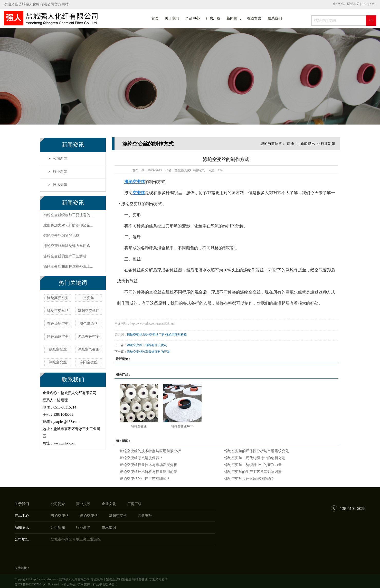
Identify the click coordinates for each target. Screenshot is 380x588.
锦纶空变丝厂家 (154, 335)
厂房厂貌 (213, 18)
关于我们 (172, 18)
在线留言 (254, 18)
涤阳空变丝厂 (89, 311)
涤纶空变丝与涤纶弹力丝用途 (67, 246)
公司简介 (58, 504)
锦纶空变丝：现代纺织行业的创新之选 (255, 458)
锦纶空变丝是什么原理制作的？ (249, 479)
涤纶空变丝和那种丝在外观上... (68, 266)
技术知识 (60, 185)
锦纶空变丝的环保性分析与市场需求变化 (256, 451)
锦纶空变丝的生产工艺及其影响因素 (253, 472)
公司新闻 (60, 159)
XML (373, 4)
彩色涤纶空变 (58, 336)
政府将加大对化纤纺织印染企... (68, 225)
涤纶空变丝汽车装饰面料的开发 (148, 352)
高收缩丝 (145, 516)
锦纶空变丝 (58, 349)
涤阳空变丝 (89, 362)
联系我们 (275, 18)
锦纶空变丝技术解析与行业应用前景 (148, 472)
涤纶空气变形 (89, 349)
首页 (155, 18)
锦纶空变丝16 (58, 311)
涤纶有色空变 (89, 336)
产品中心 (193, 18)
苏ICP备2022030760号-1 (31, 584)
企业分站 (339, 4)
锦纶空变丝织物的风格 (61, 236)
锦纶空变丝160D (182, 426)
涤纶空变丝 (58, 362)
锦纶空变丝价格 (176, 335)
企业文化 (109, 504)
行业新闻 (60, 172)
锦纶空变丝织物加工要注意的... (68, 215)
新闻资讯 (234, 18)
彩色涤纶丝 (89, 324)
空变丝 (89, 298)
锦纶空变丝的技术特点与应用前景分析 (150, 451)
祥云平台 (70, 584)
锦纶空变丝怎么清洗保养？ (141, 458)
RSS (364, 4)
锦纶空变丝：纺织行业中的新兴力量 (253, 465)
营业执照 (83, 504)
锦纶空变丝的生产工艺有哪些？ (145, 479)
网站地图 (354, 4)
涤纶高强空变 (58, 298)
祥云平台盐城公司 (105, 584)
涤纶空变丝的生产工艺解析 (65, 256)
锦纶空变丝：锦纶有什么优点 (147, 345)
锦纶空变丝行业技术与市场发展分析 (148, 465)
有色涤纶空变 (58, 324)
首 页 (291, 144)
